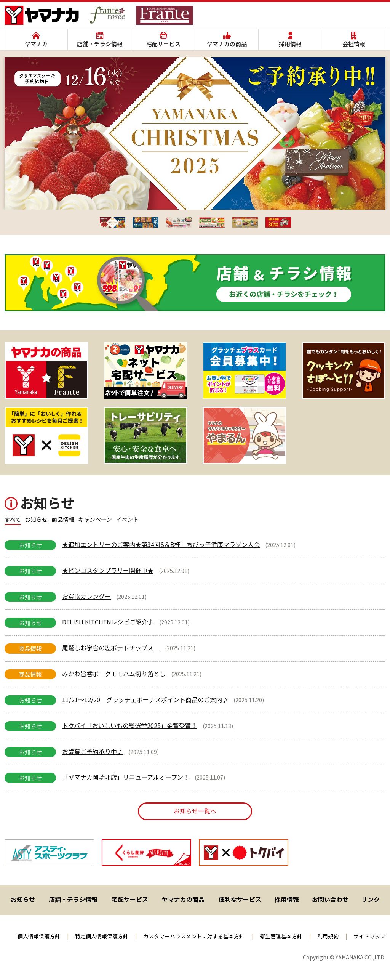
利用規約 (328, 936)
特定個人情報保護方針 (102, 936)
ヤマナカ (36, 44)
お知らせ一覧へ (195, 811)
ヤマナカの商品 (227, 44)
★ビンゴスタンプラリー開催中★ (108, 570)
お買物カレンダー (86, 596)
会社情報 (354, 44)
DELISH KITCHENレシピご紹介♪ (108, 622)
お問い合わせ (330, 899)
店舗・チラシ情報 (100, 44)
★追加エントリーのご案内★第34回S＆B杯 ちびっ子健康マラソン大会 (161, 544)
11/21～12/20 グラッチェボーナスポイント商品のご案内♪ (145, 699)
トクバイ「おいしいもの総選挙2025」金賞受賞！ (130, 725)
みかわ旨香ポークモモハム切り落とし (114, 674)
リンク (371, 899)
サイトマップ (369, 936)
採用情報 (290, 44)
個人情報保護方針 (39, 936)
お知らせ (23, 899)
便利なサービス (240, 899)
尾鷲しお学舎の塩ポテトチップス (111, 648)
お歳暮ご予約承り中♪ (93, 751)
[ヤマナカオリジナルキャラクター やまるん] (245, 435)
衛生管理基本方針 (281, 936)
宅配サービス (163, 44)
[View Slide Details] (46, 371)
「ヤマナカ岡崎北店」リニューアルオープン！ (126, 777)
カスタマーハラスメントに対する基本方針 (194, 936)
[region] (195, 853)
